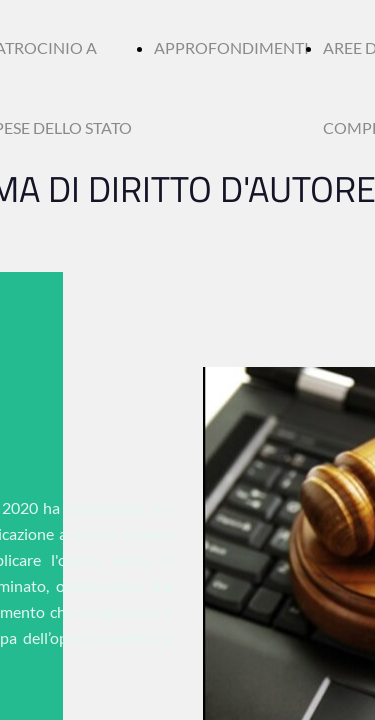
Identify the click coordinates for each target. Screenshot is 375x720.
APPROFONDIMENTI (231, 47)
